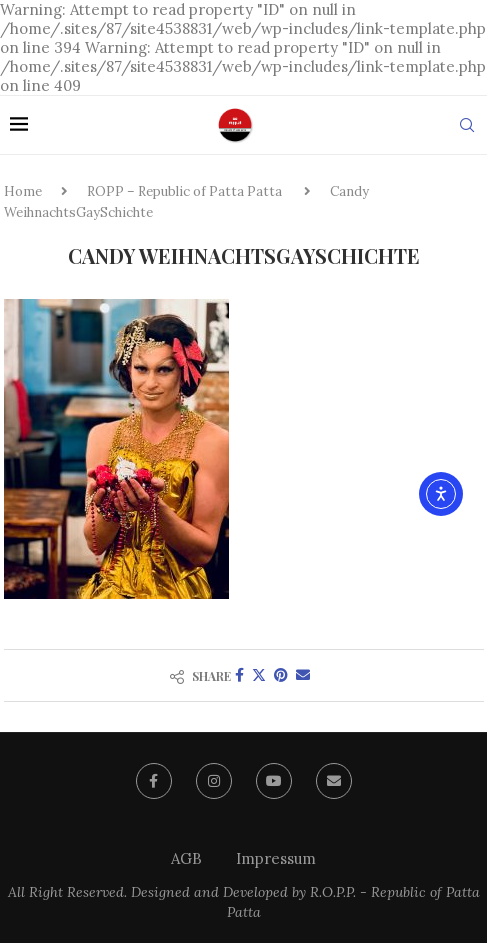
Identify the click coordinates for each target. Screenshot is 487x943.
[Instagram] (214, 781)
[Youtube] (274, 781)
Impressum (276, 858)
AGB (186, 858)
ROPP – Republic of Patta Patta (184, 191)
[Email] (334, 781)
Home (23, 191)
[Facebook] (154, 781)
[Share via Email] (303, 675)
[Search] (467, 125)
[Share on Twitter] (259, 675)
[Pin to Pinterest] (281, 675)
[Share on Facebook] (239, 675)
